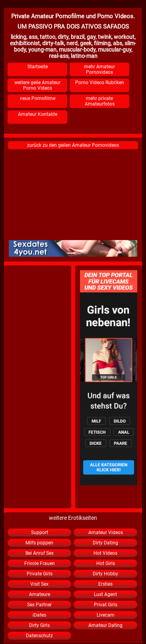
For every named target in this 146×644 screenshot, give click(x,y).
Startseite (38, 67)
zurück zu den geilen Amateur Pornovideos (73, 145)
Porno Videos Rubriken (100, 83)
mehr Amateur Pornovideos (99, 69)
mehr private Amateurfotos (100, 101)
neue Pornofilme (38, 98)
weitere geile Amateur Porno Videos (37, 85)
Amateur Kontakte (38, 114)
